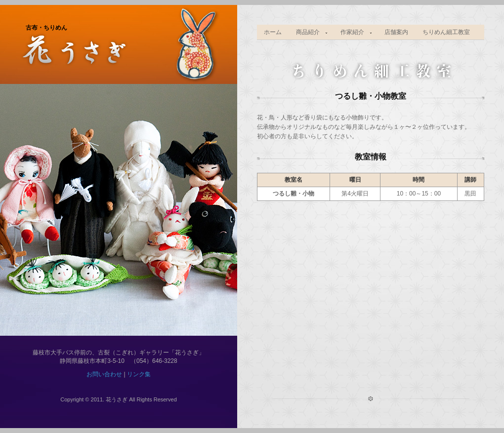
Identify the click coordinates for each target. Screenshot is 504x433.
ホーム (273, 32)
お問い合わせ (104, 374)
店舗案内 (396, 32)
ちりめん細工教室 (446, 32)
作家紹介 (353, 32)
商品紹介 (309, 32)
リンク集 (139, 374)
